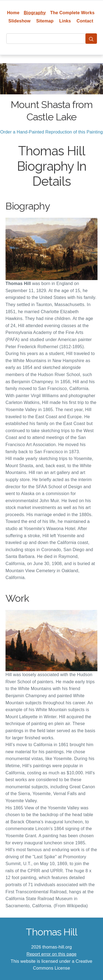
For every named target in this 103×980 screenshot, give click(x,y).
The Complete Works (73, 13)
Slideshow (20, 21)
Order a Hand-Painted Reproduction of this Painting (52, 132)
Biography (35, 13)
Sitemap (45, 21)
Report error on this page (52, 954)
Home (13, 13)
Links (65, 21)
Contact (85, 21)
